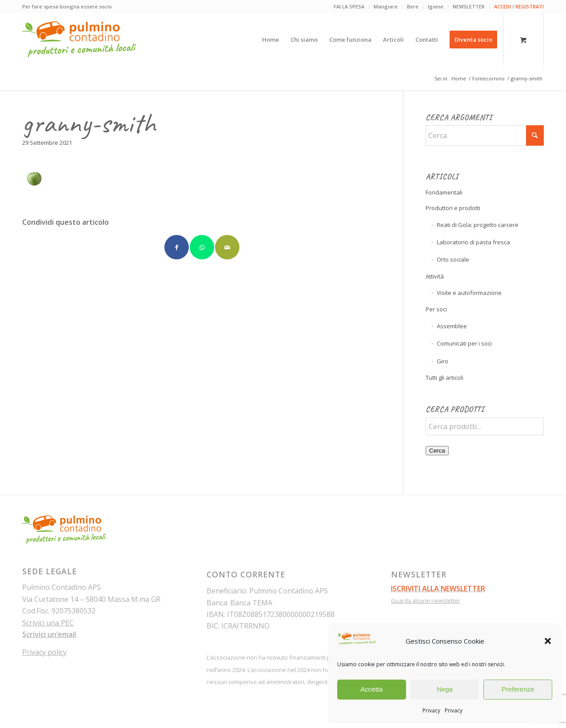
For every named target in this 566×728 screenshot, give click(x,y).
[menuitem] (349, 7)
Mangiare (386, 6)
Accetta (371, 689)
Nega (445, 689)
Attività (435, 276)
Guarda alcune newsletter (426, 601)
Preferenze (518, 689)
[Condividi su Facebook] (177, 247)
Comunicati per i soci (464, 343)
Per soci (436, 309)
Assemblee (452, 326)
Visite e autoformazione (469, 293)
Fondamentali (444, 192)
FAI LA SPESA (349, 6)
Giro (442, 361)
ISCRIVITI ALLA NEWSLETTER (438, 589)
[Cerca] (485, 135)
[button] (548, 641)
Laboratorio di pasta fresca (473, 242)
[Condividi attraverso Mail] (227, 247)
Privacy (431, 710)
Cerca (437, 451)
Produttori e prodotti (453, 208)
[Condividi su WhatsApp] (202, 247)
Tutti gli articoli (444, 378)
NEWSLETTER (469, 6)
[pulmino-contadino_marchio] (79, 40)
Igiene (436, 6)
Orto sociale (453, 259)
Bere (413, 6)
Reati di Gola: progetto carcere (478, 225)
